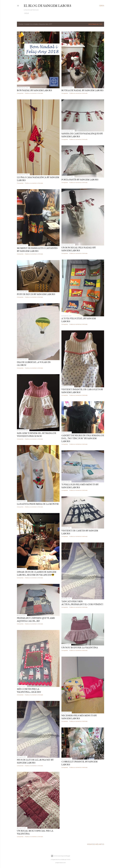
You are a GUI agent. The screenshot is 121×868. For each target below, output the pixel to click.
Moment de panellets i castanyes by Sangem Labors (37, 250)
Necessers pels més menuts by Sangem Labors (79, 717)
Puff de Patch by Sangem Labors (36, 294)
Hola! (27, 13)
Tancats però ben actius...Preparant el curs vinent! (82, 603)
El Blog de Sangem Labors (47, 6)
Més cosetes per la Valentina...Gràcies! (29, 690)
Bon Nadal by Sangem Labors (34, 90)
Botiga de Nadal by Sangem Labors (82, 90)
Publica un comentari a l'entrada (34, 93)
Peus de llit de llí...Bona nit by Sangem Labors (35, 761)
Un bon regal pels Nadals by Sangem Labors (79, 249)
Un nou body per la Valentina (80, 647)
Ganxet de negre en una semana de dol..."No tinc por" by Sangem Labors (83, 438)
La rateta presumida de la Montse (38, 504)
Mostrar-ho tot (95, 24)
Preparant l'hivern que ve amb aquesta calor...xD (36, 619)
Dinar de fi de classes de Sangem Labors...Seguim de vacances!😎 (37, 573)
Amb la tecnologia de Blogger (61, 856)
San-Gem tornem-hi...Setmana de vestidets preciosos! (37, 435)
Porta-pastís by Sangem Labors (80, 180)
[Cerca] (102, 6)
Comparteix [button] (20, 93)
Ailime (69, 859)
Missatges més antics (96, 844)
